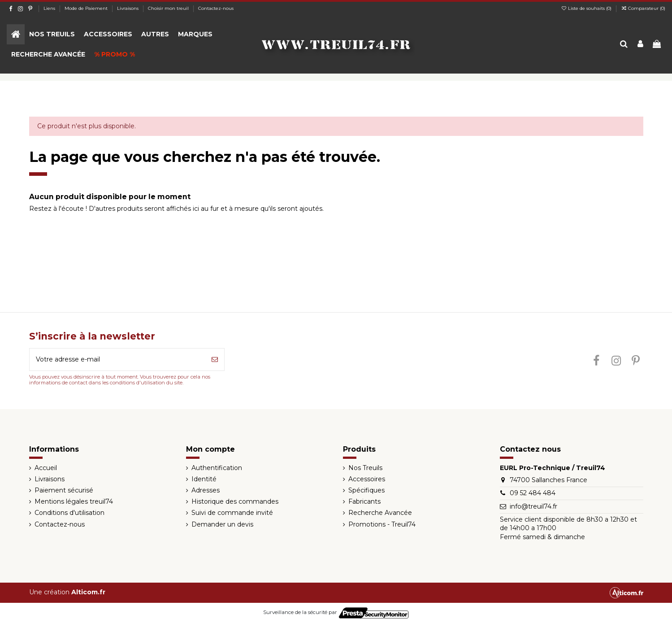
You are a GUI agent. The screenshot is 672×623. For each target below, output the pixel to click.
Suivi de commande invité (232, 513)
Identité (204, 479)
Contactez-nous (216, 8)
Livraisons (128, 8)
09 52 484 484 (533, 493)
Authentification (217, 468)
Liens (50, 8)
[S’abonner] (215, 359)
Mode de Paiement (87, 8)
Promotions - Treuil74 (382, 524)
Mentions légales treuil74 (74, 501)
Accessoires (367, 479)
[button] (52, 34)
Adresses (206, 490)
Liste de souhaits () (587, 8)
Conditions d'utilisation (69, 513)
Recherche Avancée (380, 513)
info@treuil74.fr (533, 506)
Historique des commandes (235, 501)
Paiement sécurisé (64, 490)
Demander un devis (222, 524)
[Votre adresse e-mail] (118, 359)
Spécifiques (366, 490)
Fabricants (364, 501)
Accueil (46, 468)
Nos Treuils (365, 468)
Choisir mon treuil (169, 8)
